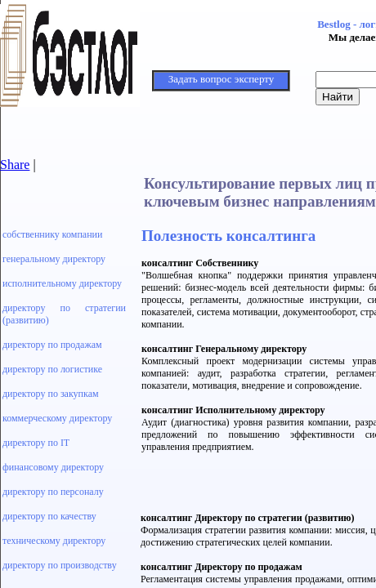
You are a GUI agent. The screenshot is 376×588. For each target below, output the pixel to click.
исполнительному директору (62, 283)
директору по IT (36, 443)
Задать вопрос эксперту (221, 79)
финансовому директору (53, 467)
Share (15, 165)
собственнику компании (52, 234)
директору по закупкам (51, 394)
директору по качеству (49, 516)
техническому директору (54, 541)
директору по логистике (52, 369)
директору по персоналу (53, 492)
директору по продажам (52, 345)
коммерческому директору (57, 418)
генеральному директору (54, 259)
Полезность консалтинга (228, 236)
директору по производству (60, 565)
